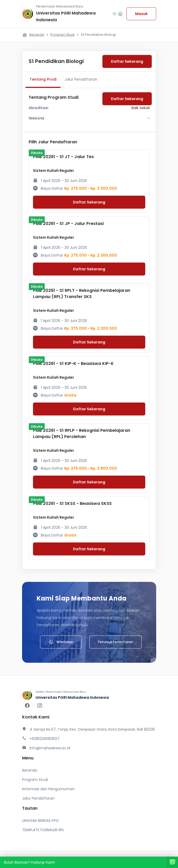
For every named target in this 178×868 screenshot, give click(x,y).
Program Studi (62, 35)
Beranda (37, 35)
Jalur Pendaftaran (81, 79)
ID (118, 14)
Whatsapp (61, 642)
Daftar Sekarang (127, 61)
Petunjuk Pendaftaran (116, 642)
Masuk (141, 14)
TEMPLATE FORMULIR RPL (43, 830)
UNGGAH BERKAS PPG (40, 821)
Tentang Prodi (43, 79)
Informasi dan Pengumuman (48, 789)
